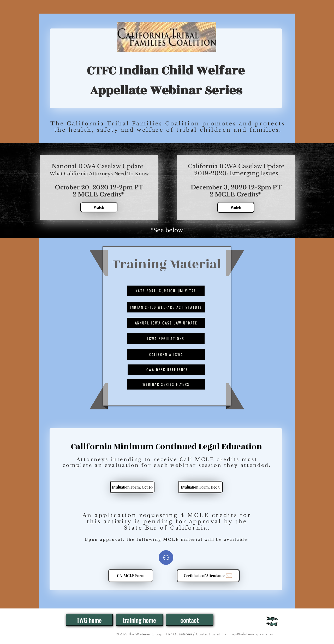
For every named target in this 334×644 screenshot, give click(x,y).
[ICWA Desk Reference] (166, 370)
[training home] (139, 620)
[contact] (189, 620)
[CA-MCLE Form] (131, 576)
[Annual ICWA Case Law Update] (166, 323)
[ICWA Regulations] (166, 339)
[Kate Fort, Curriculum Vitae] (166, 291)
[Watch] (99, 207)
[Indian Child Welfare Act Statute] (166, 307)
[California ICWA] (166, 355)
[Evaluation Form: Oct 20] (132, 487)
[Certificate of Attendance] (208, 576)
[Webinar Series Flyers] (166, 384)
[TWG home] (89, 620)
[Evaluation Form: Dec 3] (200, 487)
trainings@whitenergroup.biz (248, 634)
